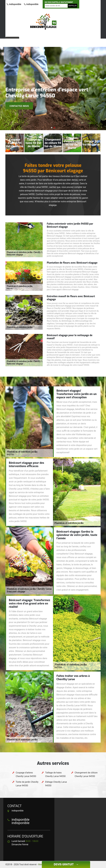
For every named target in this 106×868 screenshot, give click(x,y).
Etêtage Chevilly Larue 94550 (56, 784)
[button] (52, 128)
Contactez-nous (19, 106)
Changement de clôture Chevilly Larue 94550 (86, 774)
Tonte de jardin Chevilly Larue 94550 (27, 784)
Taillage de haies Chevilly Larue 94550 (55, 774)
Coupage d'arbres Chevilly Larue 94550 (26, 774)
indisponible (14, 4)
